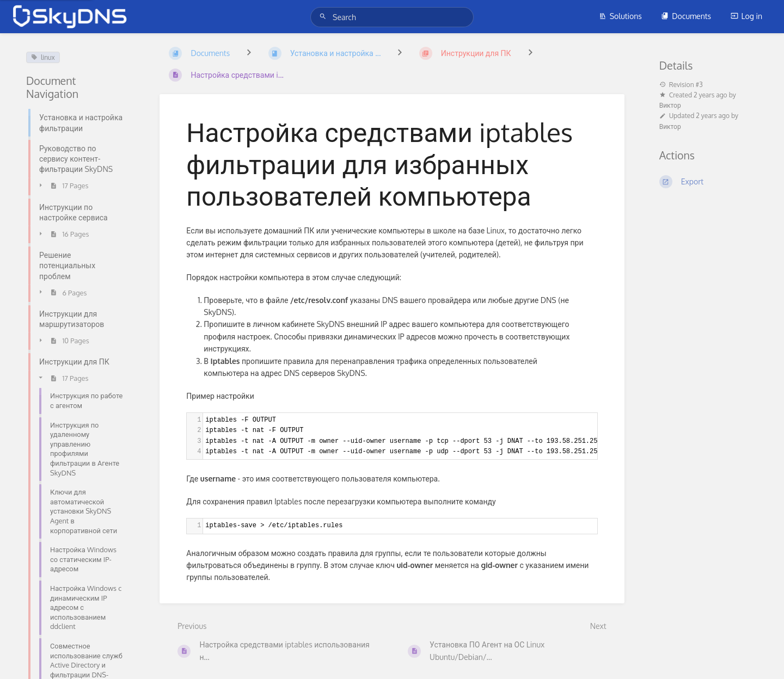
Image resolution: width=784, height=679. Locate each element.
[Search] (324, 17)
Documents (686, 16)
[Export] (709, 182)
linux (43, 57)
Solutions (620, 16)
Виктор (670, 105)
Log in (746, 16)
